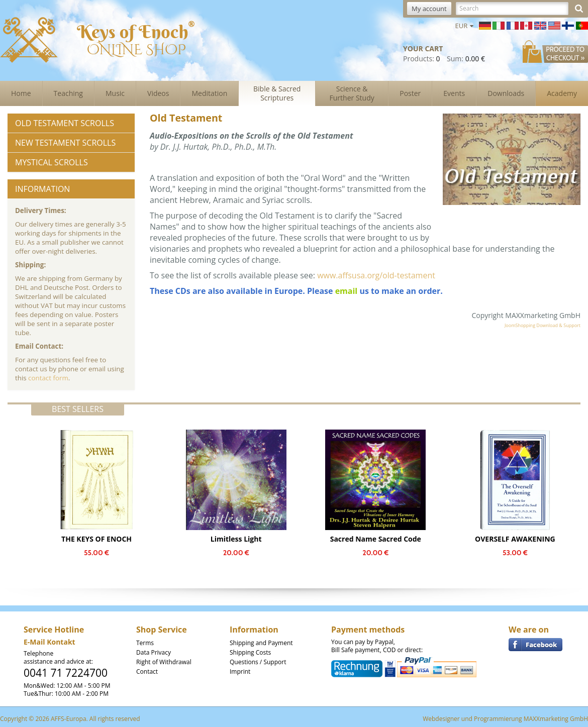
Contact (147, 671)
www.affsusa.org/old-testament (376, 275)
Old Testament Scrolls (65, 123)
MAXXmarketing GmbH (556, 719)
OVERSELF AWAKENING (515, 539)
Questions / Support (258, 662)
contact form (48, 378)
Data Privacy (154, 652)
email (347, 291)
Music (115, 93)
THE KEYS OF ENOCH (96, 539)
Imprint (240, 671)
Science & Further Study (352, 93)
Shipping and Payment (261, 643)
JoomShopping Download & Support (543, 325)
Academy (562, 93)
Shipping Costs (250, 652)
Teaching (68, 93)
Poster (410, 93)
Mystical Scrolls (52, 162)
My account (429, 9)
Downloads (506, 93)
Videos (158, 93)
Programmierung (498, 719)
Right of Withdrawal (164, 662)
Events (454, 93)
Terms (145, 643)
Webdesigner (441, 719)
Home (21, 93)
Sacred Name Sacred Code (376, 539)
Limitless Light (236, 539)
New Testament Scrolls (65, 143)
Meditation (209, 93)
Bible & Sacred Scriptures (277, 93)
